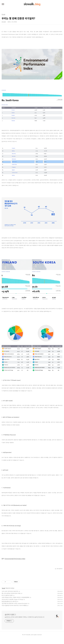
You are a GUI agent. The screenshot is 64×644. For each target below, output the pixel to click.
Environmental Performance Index (15, 559)
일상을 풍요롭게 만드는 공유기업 (9, 602)
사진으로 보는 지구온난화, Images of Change (12, 599)
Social (3, 588)
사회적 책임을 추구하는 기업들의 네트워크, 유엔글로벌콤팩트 (16, 597)
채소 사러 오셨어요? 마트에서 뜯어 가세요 (11, 593)
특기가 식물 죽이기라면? (7, 595)
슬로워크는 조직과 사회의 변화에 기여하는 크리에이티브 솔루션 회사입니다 (25, 617)
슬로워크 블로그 (10, 615)
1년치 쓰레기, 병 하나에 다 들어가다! (10, 591)
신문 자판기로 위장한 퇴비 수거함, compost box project (15, 604)
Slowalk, (28, 635)
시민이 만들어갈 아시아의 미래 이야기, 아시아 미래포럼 (14, 606)
